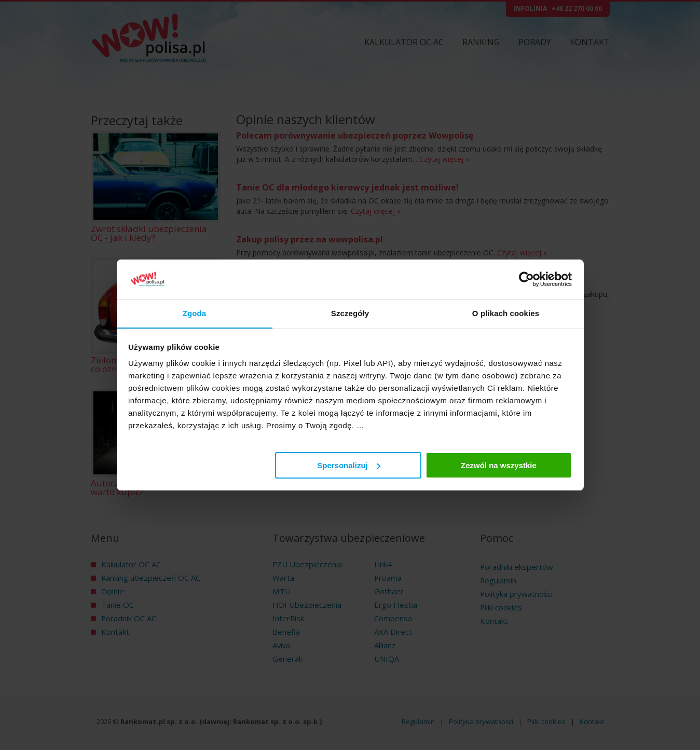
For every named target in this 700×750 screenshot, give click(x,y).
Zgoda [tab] (195, 313)
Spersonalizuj (349, 465)
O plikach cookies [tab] (506, 313)
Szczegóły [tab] (350, 313)
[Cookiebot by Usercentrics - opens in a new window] (526, 279)
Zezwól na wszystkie (499, 465)
